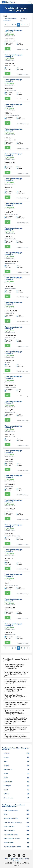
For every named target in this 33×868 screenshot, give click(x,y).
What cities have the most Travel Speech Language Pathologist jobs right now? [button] (16, 704)
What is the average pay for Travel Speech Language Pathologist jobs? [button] (14, 666)
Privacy (20, 859)
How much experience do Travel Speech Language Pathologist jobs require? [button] (16, 729)
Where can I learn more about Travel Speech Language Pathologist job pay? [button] (15, 689)
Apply (7, 49)
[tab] (16, 666)
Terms (15, 859)
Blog (11, 859)
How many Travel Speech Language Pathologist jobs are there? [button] (15, 697)
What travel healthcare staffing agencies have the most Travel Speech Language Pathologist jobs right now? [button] (16, 721)
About (6, 859)
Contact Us (17, 861)
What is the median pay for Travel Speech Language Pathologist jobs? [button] (16, 674)
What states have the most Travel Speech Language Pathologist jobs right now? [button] (14, 712)
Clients (26, 859)
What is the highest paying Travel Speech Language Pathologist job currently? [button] (16, 682)
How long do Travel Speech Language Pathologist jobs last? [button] (16, 736)
